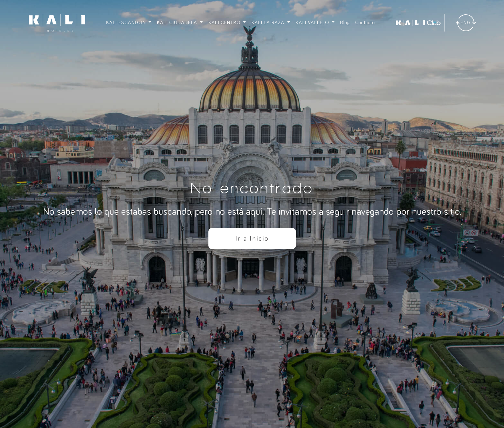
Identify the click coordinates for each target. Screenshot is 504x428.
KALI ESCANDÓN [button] (127, 23)
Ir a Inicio (252, 239)
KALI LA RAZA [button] (269, 23)
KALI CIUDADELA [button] (178, 23)
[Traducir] (466, 23)
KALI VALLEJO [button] (313, 23)
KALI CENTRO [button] (225, 23)
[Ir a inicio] (57, 23)
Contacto (365, 23)
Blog (345, 23)
